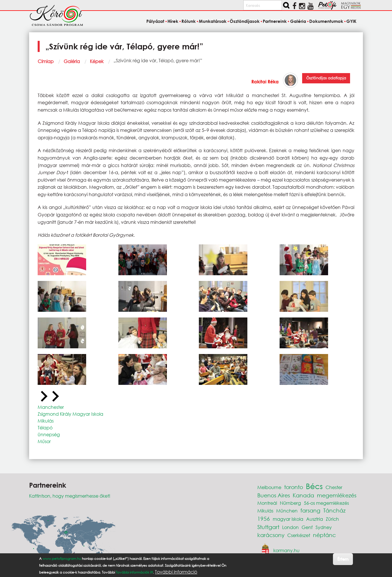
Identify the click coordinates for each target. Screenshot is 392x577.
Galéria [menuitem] (298, 21)
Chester (334, 487)
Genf (307, 527)
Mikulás (46, 421)
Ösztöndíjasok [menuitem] (245, 21)
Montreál (267, 503)
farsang (310, 510)
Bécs (314, 486)
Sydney (324, 527)
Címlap (46, 61)
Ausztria (315, 519)
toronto (294, 487)
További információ (176, 572)
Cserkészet (299, 535)
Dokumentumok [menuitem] (326, 21)
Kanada (303, 495)
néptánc (324, 535)
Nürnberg (290, 503)
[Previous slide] (43, 397)
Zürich (332, 519)
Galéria (72, 61)
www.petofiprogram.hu (62, 559)
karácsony (271, 535)
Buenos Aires (274, 495)
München (287, 511)
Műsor (44, 441)
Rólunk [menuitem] (189, 21)
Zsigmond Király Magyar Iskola (70, 414)
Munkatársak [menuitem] (213, 21)
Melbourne (269, 487)
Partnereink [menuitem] (275, 21)
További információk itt (134, 573)
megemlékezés (337, 495)
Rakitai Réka (265, 82)
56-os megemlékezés (326, 503)
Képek (97, 61)
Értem (343, 560)
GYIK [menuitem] (351, 21)
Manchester (51, 407)
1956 (264, 519)
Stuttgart (268, 527)
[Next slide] (55, 397)
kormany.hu (286, 550)
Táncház (334, 510)
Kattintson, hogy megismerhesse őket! (70, 496)
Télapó (45, 428)
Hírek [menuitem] (173, 21)
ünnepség (49, 434)
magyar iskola (288, 519)
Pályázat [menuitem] (155, 21)
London (290, 527)
